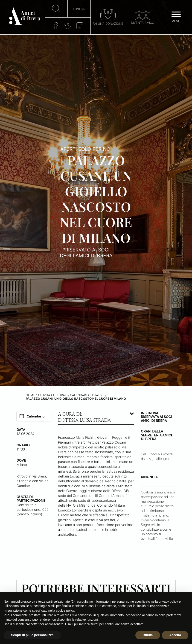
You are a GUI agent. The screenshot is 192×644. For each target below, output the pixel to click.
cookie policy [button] (65, 611)
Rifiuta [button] (148, 635)
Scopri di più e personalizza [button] (32, 635)
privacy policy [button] (168, 602)
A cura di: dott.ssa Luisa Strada (84, 417)
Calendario (32, 416)
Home (30, 395)
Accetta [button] (175, 635)
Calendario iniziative (87, 395)
